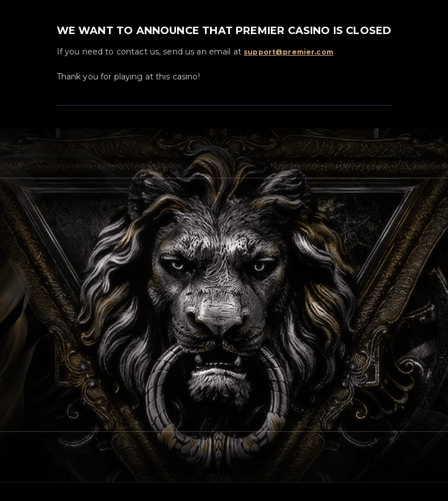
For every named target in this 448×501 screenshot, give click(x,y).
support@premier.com (288, 52)
